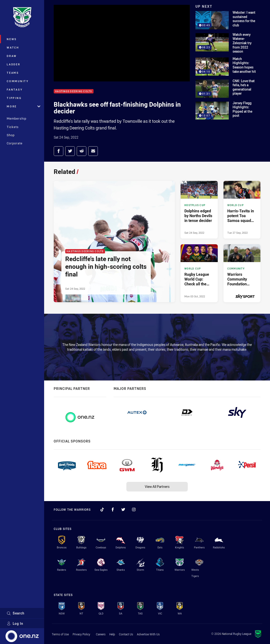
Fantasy (15, 89)
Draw (12, 56)
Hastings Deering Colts (74, 91)
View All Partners (157, 487)
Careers (101, 634)
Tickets (13, 127)
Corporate (15, 143)
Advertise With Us (148, 634)
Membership (17, 118)
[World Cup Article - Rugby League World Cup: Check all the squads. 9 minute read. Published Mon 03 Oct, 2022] (199, 273)
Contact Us (126, 634)
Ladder (14, 64)
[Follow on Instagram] (134, 509)
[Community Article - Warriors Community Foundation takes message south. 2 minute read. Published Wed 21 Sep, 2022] (242, 273)
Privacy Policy (81, 634)
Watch (13, 47)
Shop (11, 135)
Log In (15, 623)
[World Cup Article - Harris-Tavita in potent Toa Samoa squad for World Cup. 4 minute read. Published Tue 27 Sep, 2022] (242, 210)
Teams (13, 73)
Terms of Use (60, 634)
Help (112, 634)
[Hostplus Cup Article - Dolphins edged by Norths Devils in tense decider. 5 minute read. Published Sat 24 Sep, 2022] (199, 210)
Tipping (14, 98)
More (23, 106)
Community (18, 81)
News (12, 39)
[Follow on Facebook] (113, 509)
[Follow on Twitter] (123, 509)
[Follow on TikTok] (102, 509)
